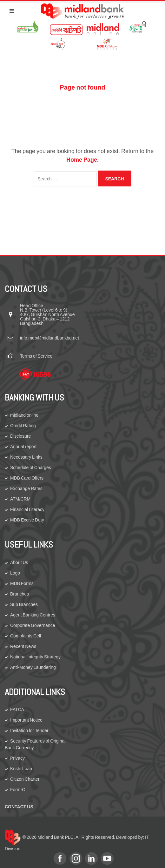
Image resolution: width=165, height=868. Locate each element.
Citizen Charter (25, 779)
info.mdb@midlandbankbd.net (49, 338)
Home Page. (82, 160)
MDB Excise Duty (27, 520)
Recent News (23, 646)
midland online (24, 415)
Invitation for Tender (29, 730)
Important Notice (26, 720)
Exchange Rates (26, 488)
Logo (15, 573)
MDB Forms (22, 583)
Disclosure (20, 436)
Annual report (23, 447)
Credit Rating (23, 426)
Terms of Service (36, 356)
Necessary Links (26, 457)
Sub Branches (24, 604)
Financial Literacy (27, 509)
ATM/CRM (20, 499)
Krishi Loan (21, 769)
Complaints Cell (26, 636)
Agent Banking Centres (33, 615)
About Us (19, 562)
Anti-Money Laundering (33, 667)
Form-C (18, 790)
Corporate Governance (33, 625)
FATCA (17, 710)
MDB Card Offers (27, 478)
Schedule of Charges (31, 468)
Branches (20, 594)
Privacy (17, 758)
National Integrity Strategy (35, 657)
